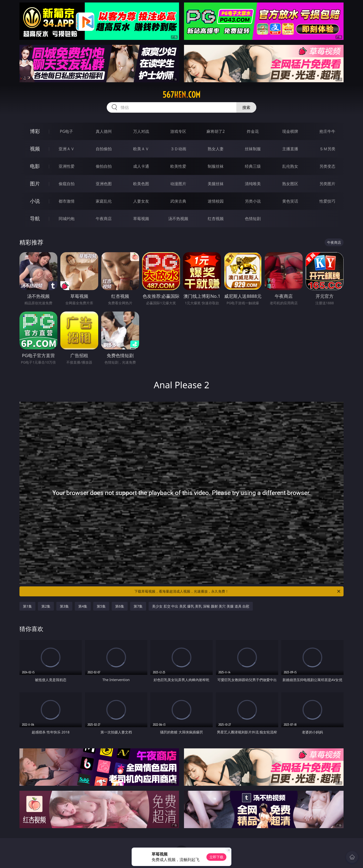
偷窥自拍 (67, 184)
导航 (35, 218)
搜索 (246, 107)
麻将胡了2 (216, 131)
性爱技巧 (327, 201)
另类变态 (327, 166)
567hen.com (181, 95)
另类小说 (253, 201)
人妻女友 (141, 201)
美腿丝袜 (216, 184)
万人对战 (141, 131)
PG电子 (66, 131)
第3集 (64, 606)
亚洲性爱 (67, 166)
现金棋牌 (290, 131)
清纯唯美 (253, 184)
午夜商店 (104, 219)
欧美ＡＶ (141, 149)
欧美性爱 (178, 166)
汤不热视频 (178, 219)
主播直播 (290, 149)
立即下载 (216, 857)
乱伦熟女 (290, 166)
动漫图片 (178, 184)
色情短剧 (253, 219)
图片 (35, 184)
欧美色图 (141, 184)
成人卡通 (141, 166)
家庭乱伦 (104, 201)
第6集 (120, 606)
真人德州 (104, 131)
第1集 (27, 606)
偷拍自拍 (104, 166)
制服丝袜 (216, 166)
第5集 (101, 606)
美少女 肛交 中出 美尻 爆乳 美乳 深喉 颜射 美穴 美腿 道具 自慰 (201, 606)
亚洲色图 (104, 184)
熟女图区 (290, 184)
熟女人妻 (216, 149)
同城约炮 (67, 219)
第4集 (83, 606)
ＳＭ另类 (327, 149)
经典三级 (253, 166)
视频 (35, 149)
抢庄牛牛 (327, 131)
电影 (35, 166)
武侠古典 (178, 201)
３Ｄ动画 (178, 149)
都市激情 (67, 201)
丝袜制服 (253, 149)
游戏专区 (178, 131)
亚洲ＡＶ (67, 149)
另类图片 (327, 184)
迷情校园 (216, 201)
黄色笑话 (290, 201)
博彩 (35, 131)
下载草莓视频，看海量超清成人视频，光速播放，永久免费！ (238, 591)
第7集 (138, 606)
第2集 (46, 606)
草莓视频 (141, 219)
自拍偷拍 (104, 149)
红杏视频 (216, 219)
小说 (35, 201)
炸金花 (253, 131)
